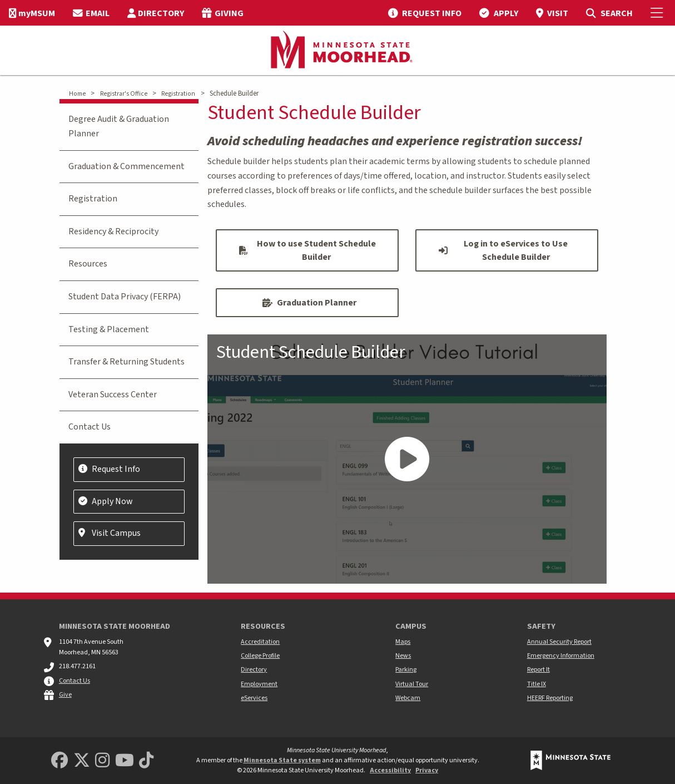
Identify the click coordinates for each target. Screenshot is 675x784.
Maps (403, 642)
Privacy (427, 770)
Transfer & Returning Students (126, 362)
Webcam (408, 698)
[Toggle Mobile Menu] (658, 13)
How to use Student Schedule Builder (307, 250)
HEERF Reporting (550, 698)
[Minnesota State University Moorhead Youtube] (125, 761)
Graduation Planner (309, 303)
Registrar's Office (124, 94)
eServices (254, 698)
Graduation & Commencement (126, 166)
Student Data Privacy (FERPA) (125, 297)
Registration (178, 94)
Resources (88, 264)
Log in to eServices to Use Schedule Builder (503, 250)
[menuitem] (32, 13)
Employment (259, 684)
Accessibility (390, 770)
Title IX (537, 684)
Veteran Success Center (113, 395)
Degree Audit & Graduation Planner (119, 126)
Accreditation (260, 642)
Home (77, 94)
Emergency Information (561, 656)
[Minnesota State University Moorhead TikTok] (146, 761)
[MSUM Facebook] (59, 761)
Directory (254, 670)
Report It (538, 670)
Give (65, 695)
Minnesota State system (282, 760)
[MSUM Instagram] (102, 761)
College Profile (260, 656)
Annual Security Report (559, 642)
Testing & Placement (109, 329)
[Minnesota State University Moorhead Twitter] (82, 761)
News (403, 656)
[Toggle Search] (609, 13)
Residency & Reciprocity (113, 231)
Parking (406, 670)
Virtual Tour (412, 684)
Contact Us (90, 427)
